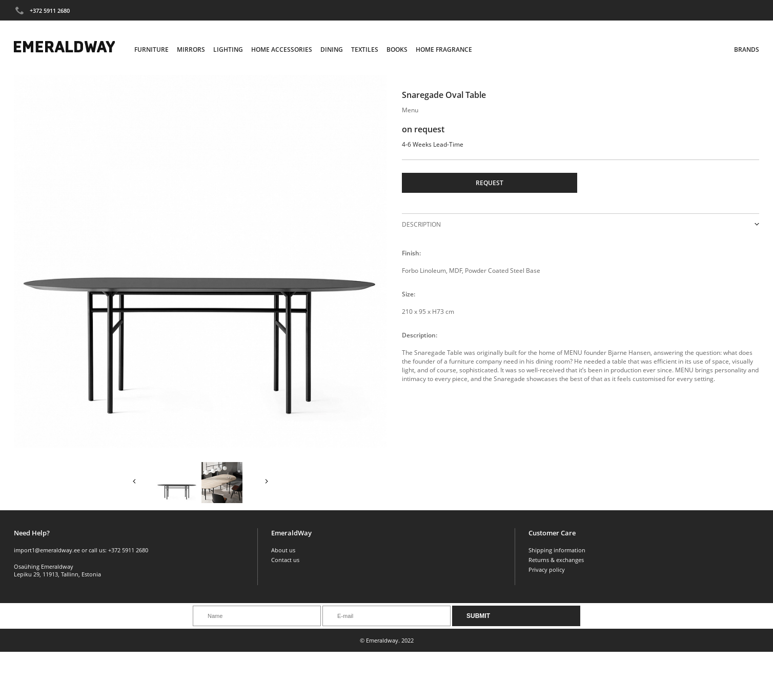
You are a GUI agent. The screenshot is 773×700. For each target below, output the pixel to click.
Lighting (228, 49)
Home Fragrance (444, 49)
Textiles (365, 49)
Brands (747, 49)
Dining (332, 49)
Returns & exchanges (556, 560)
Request (490, 183)
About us (283, 550)
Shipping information (557, 550)
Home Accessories (282, 49)
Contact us (285, 560)
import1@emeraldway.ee (47, 550)
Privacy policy (547, 569)
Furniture (151, 49)
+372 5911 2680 (50, 11)
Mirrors (191, 49)
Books (397, 49)
